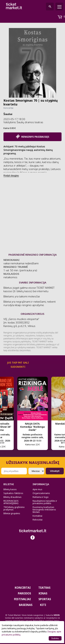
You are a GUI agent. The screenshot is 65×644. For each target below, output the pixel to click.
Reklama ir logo (41, 497)
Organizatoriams (41, 493)
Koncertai (8, 108)
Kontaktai (37, 516)
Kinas (43, 593)
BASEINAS (26, 605)
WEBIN (57, 615)
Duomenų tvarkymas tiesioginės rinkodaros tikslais (44, 509)
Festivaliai (22, 599)
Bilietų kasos (10, 489)
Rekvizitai (38, 520)
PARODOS (24, 593)
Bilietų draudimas (12, 497)
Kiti (43, 605)
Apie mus (37, 489)
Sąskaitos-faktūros (13, 493)
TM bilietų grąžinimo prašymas (14, 508)
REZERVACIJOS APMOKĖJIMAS (11, 502)
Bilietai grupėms (12, 513)
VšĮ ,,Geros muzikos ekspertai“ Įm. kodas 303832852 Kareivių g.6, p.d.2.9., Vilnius (21, 322)
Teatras (44, 588)
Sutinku (55, 638)
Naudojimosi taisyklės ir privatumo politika (45, 502)
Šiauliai (8, 114)
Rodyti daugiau (11, 175)
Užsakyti (55, 471)
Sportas (45, 599)
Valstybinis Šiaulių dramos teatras (23, 122)
